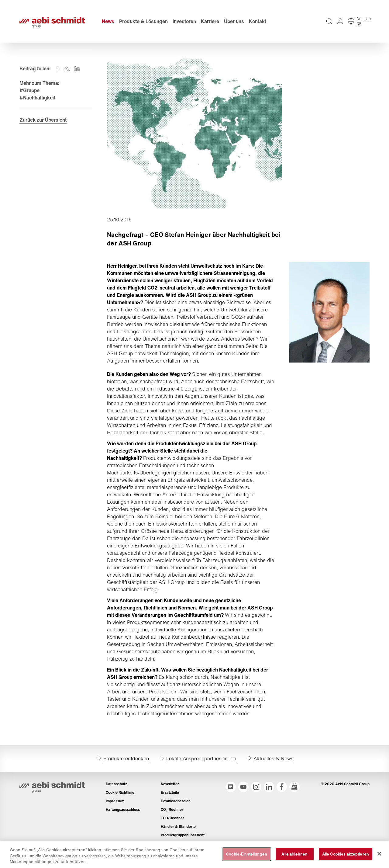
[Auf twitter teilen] (67, 68)
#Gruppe (29, 90)
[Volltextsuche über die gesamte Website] (329, 21)
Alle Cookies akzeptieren (346, 854)
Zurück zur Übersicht (43, 120)
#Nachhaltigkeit (37, 98)
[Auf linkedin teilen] (77, 68)
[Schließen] (379, 854)
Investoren (184, 21)
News (108, 21)
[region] (194, 854)
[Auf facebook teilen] (57, 68)
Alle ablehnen (294, 854)
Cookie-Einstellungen (247, 854)
